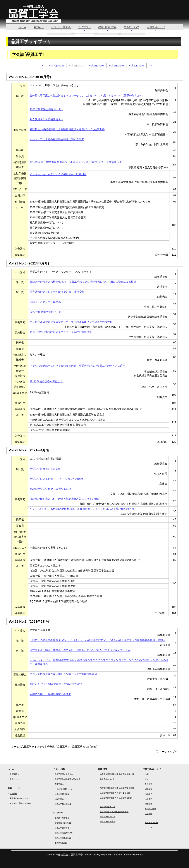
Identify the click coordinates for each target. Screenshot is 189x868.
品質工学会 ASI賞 (107, 779)
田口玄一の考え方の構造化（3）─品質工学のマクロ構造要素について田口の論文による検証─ (84, 282)
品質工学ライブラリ (33, 747)
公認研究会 (59, 799)
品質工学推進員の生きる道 (45, 469)
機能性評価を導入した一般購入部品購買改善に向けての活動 (65, 499)
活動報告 (149, 794)
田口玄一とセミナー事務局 (45, 302)
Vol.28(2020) (96, 66)
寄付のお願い (150, 809)
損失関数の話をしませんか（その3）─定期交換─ (58, 292)
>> (151, 66)
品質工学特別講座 (62, 794)
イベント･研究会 (61, 27)
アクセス (149, 827)
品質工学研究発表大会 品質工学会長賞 (116, 798)
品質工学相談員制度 (63, 804)
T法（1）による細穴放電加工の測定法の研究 (56, 684)
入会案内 (149, 799)
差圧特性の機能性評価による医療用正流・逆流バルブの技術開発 (67, 129)
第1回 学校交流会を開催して (46, 381)
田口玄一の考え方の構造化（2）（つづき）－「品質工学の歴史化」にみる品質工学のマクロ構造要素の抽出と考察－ (98, 640)
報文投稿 (149, 804)
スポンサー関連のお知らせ (21, 803)
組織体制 (149, 789)
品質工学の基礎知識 (63, 838)
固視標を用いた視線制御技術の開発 (50, 694)
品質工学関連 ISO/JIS (63, 833)
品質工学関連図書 (62, 828)
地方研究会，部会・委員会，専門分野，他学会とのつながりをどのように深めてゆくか (80, 650)
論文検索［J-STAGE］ (64, 823)
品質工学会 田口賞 (108, 807)
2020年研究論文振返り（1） (46, 312)
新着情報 (13, 794)
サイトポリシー (151, 823)
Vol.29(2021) (76, 66)
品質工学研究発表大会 (64, 774)
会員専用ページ (156, 27)
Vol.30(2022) (56, 66)
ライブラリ (85, 27)
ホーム (22, 27)
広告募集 (149, 814)
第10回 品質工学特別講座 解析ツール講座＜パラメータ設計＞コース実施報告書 (76, 162)
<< (42, 66)
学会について (132, 27)
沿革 (147, 774)
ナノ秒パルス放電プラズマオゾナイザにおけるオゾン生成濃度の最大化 (71, 322)
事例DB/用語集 (61, 843)
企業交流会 (59, 784)
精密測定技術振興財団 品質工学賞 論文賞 (117, 774)
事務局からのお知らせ (19, 798)
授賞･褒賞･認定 (107, 27)
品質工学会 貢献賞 (108, 816)
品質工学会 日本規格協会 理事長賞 (114, 812)
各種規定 (149, 784)
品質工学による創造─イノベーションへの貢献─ (57, 479)
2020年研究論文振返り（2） (46, 109)
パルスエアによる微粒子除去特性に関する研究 (57, 139)
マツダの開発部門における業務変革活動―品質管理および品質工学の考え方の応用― (79, 366)
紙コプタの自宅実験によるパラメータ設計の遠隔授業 (61, 332)
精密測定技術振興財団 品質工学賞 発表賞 (117, 788)
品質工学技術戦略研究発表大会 (68, 779)
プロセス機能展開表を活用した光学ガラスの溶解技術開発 (63, 674)
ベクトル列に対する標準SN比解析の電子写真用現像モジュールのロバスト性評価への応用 (82, 509)
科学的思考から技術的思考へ (47, 119)
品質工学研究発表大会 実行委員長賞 (115, 793)
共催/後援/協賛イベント (64, 789)
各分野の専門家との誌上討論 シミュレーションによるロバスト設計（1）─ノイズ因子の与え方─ (86, 95)
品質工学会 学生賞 (108, 821)
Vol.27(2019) (116, 66)
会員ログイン (15, 779)
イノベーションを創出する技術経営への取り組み (58, 174)
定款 (147, 779)
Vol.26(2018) (136, 66)
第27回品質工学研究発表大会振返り (51, 489)
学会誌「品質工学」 (58, 747)
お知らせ (39, 27)
